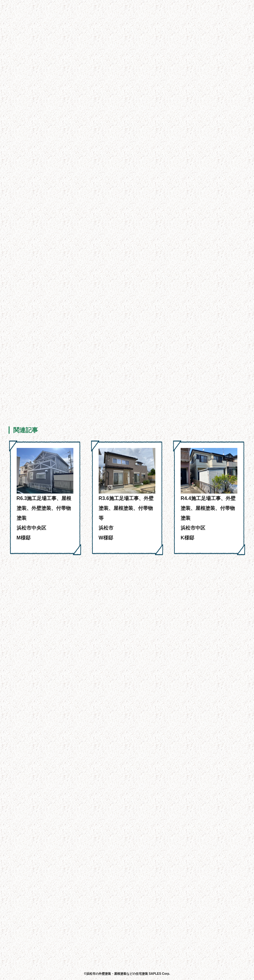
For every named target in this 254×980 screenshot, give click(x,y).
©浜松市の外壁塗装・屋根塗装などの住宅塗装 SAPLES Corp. (127, 974)
